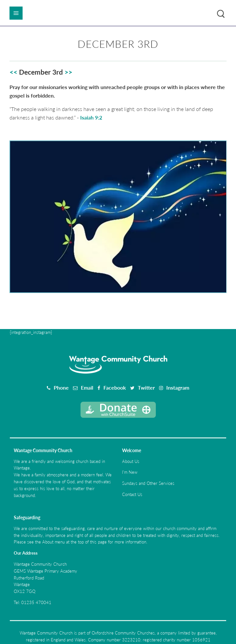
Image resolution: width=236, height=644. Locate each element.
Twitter (146, 387)
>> (68, 72)
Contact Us (132, 494)
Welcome (132, 450)
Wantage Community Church (43, 450)
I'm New (130, 472)
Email (87, 387)
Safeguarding (27, 517)
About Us (131, 461)
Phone (61, 387)
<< (13, 72)
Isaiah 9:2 (91, 117)
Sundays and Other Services (148, 483)
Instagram (178, 387)
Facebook (115, 387)
